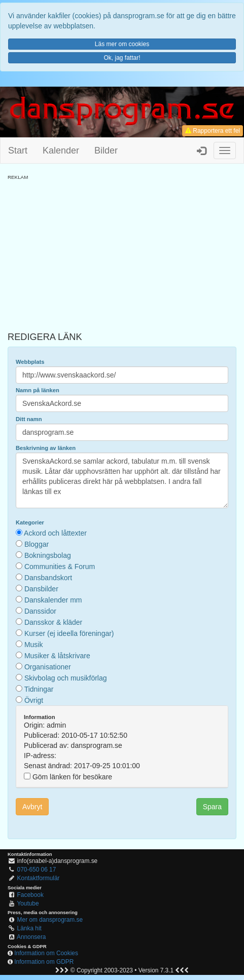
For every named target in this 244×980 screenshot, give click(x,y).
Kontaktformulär (39, 878)
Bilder (106, 150)
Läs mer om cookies (122, 44)
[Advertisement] (122, 252)
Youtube (28, 903)
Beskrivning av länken (46, 448)
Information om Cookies (46, 953)
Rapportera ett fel (213, 131)
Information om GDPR (44, 962)
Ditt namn (29, 419)
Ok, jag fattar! (122, 58)
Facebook (30, 895)
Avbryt (32, 807)
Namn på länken (38, 390)
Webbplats (30, 362)
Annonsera (31, 937)
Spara (212, 807)
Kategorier (30, 522)
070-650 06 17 (37, 870)
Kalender (61, 150)
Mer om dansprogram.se (50, 920)
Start (18, 150)
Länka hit (29, 928)
